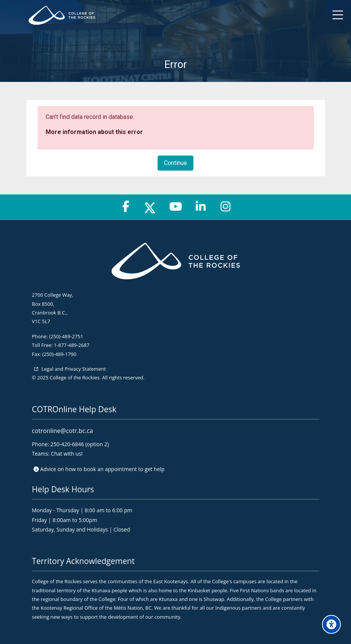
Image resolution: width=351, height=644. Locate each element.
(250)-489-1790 (59, 354)
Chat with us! (67, 454)
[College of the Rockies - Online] (170, 15)
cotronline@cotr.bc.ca (63, 431)
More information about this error (94, 132)
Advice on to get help (103, 469)
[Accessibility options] (331, 624)
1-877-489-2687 (72, 345)
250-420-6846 (67, 444)
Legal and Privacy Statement (73, 369)
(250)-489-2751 (66, 336)
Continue (175, 163)
